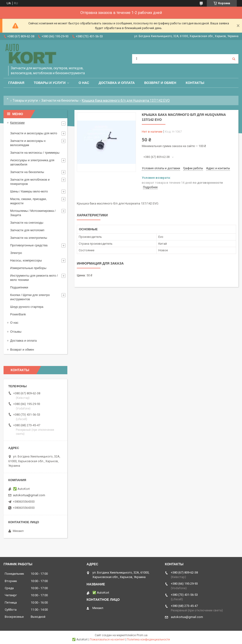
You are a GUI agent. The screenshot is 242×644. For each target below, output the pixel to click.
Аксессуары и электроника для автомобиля (32, 162)
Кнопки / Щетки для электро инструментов (30, 297)
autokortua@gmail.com (29, 495)
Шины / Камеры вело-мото (29, 191)
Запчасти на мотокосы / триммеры (35, 153)
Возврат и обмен (160, 83)
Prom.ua (142, 635)
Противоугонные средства (29, 245)
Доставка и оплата (117, 83)
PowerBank (18, 314)
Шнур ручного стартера (27, 307)
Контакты (195, 83)
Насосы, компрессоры (26, 260)
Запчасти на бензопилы (60, 100)
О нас (84, 83)
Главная (16, 83)
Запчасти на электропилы (29, 238)
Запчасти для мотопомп (27, 230)
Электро (16, 253)
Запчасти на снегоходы (27, 223)
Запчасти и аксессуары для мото (34, 133)
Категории (17, 123)
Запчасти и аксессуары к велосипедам (28, 143)
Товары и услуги (50, 83)
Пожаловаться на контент (107, 640)
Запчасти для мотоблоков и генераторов (30, 182)
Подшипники (19, 287)
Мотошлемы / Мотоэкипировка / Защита (33, 213)
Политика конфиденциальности (148, 640)
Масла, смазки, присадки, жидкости (28, 201)
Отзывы (16, 332)
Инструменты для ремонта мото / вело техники (34, 278)
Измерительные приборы (28, 268)
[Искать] (234, 59)
